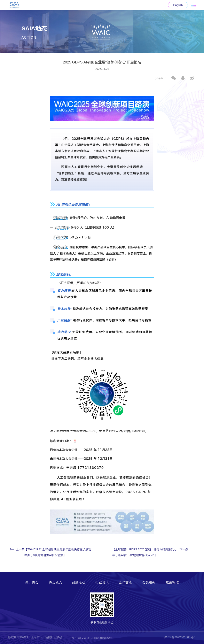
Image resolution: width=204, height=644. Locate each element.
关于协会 (32, 582)
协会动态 (55, 582)
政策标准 (172, 582)
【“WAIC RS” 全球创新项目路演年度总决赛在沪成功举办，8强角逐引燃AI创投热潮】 (58, 552)
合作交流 (125, 582)
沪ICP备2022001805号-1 (180, 637)
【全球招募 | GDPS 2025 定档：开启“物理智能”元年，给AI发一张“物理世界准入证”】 (144, 552)
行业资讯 (102, 582)
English (178, 5)
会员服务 (149, 582)
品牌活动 (79, 582)
